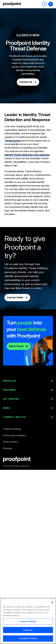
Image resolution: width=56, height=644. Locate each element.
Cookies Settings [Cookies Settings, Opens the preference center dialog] (28, 621)
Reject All (28, 630)
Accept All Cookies (28, 638)
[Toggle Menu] (51, 4)
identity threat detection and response (27, 155)
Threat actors (13, 141)
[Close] (52, 602)
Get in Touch (16, 346)
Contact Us (26, 82)
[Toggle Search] (44, 4)
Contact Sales (15, 297)
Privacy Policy (10, 442)
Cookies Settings (12, 429)
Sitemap (7, 448)
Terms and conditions (14, 435)
